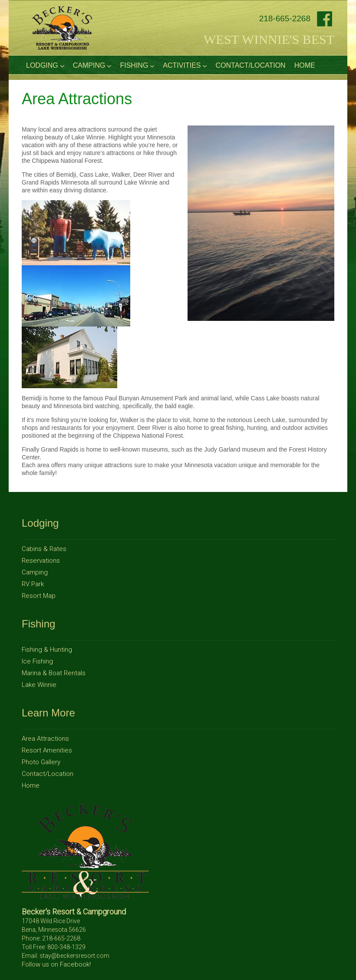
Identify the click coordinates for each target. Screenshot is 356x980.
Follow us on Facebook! (56, 964)
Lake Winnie (39, 685)
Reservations (41, 561)
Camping (92, 66)
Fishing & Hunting (47, 650)
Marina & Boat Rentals (54, 673)
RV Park (33, 584)
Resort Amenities (47, 750)
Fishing (137, 66)
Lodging (45, 66)
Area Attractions (45, 739)
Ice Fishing (37, 661)
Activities (185, 66)
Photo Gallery (41, 762)
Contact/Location (250, 65)
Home (305, 65)
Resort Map (39, 596)
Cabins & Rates (44, 549)
